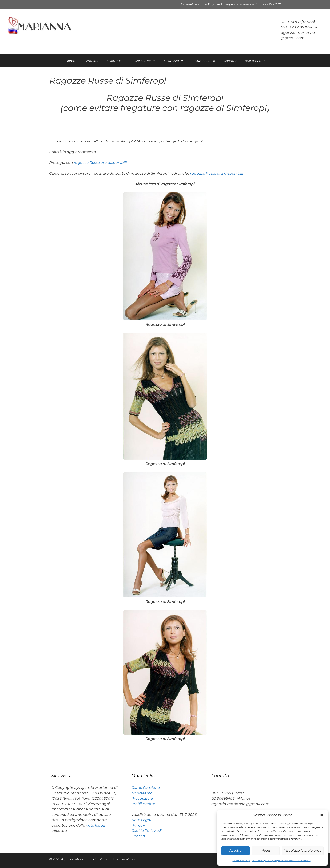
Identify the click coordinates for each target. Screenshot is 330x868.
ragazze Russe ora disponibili (100, 163)
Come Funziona (146, 788)
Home (70, 61)
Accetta (236, 850)
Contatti (230, 61)
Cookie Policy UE (146, 831)
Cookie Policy (241, 860)
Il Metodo (91, 61)
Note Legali (142, 820)
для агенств (255, 61)
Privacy (138, 825)
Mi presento (142, 793)
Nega (266, 850)
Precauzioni (142, 798)
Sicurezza (176, 61)
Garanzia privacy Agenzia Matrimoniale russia (281, 860)
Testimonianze (204, 61)
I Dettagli (118, 61)
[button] (322, 815)
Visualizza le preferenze (303, 850)
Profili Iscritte (143, 804)
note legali (96, 825)
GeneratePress (123, 859)
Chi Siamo (147, 61)
